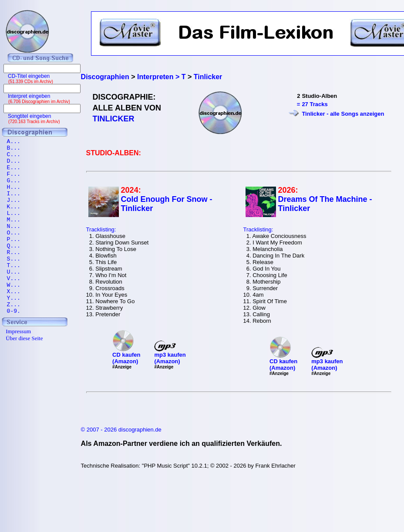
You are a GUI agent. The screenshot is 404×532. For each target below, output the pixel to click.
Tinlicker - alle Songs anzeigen (343, 114)
